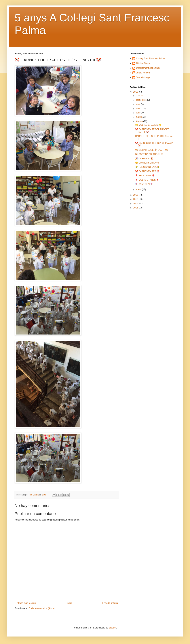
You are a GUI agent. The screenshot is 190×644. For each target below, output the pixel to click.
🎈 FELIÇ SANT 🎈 (145, 176)
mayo (139, 109)
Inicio (69, 603)
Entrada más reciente (26, 603)
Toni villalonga (143, 77)
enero (139, 189)
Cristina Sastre (143, 63)
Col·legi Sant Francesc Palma (151, 58)
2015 (136, 208)
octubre (140, 96)
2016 (136, 204)
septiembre (141, 100)
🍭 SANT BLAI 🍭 (144, 184)
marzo (139, 117)
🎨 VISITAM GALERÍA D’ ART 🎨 (152, 150)
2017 (136, 199)
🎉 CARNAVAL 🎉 (144, 159)
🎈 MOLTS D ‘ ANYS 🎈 (147, 180)
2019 (136, 92)
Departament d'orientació (148, 68)
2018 (136, 195)
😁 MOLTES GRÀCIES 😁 (148, 125)
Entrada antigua (110, 603)
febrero (139, 121)
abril (138, 113)
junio (138, 104)
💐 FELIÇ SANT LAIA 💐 (147, 167)
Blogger (112, 628)
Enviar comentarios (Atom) (41, 608)
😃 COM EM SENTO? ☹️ (147, 163)
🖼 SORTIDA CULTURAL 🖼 (149, 154)
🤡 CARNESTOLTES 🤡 (147, 171)
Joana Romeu (143, 73)
